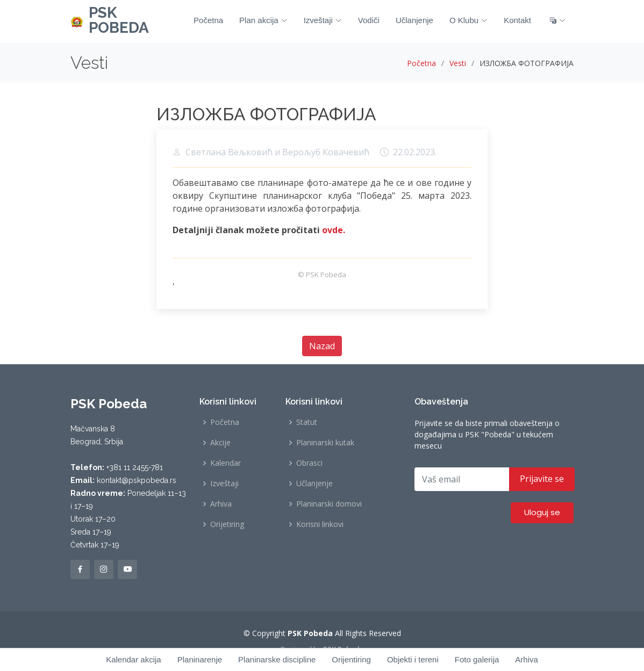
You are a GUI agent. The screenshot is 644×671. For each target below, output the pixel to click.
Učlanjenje (414, 20)
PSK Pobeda (344, 649)
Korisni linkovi (320, 524)
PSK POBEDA (119, 20)
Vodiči (369, 20)
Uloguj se (542, 512)
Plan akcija (263, 20)
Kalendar (226, 463)
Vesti (458, 63)
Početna (208, 20)
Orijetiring (227, 524)
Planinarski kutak (325, 443)
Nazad (322, 346)
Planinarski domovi (329, 504)
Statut (307, 422)
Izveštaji (323, 20)
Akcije (220, 443)
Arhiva (221, 504)
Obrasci (309, 463)
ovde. (334, 230)
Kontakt (517, 20)
